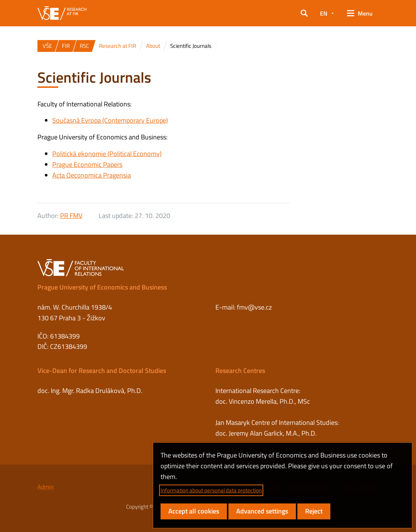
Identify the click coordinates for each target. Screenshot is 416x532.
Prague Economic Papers (87, 164)
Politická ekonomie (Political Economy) (107, 154)
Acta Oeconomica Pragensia (92, 175)
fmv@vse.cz (254, 307)
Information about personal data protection (211, 490)
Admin (46, 487)
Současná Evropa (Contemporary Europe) (110, 120)
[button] (304, 13)
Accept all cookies (194, 511)
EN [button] (324, 13)
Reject (314, 511)
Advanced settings (262, 511)
